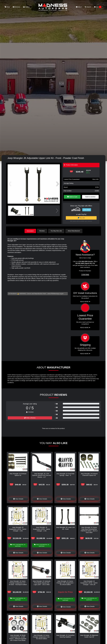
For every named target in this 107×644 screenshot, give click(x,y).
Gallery (26, 7)
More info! (96, 179)
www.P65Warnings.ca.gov (55, 294)
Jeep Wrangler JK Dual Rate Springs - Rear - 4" (65, 474)
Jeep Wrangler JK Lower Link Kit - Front (65, 528)
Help (79, 7)
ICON (97, 187)
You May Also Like (57, 231)
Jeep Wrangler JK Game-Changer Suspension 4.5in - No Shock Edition (42, 637)
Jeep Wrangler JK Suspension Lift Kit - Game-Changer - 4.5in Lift (89, 583)
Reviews (42, 231)
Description (30, 231)
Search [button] (88, 7)
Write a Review (30, 418)
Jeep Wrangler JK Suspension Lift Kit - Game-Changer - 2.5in (42, 529)
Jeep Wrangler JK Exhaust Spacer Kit (18, 474)
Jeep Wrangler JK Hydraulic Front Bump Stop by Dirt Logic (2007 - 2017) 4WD (42, 583)
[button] (58, 184)
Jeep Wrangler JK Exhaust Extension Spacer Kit (89, 474)
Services (16, 7)
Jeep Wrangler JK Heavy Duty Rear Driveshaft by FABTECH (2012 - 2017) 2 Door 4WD (89, 530)
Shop (7, 7)
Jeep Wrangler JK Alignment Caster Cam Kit (89, 636)
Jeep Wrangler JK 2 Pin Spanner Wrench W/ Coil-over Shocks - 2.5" (42, 475)
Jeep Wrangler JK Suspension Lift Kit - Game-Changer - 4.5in (18, 529)
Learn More (87, 210)
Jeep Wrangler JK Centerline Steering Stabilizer (65, 636)
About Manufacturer (74, 231)
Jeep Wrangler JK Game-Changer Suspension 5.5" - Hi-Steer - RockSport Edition (18, 583)
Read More (85, 327)
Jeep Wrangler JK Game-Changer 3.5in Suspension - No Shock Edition (65, 583)
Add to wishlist (90, 197)
